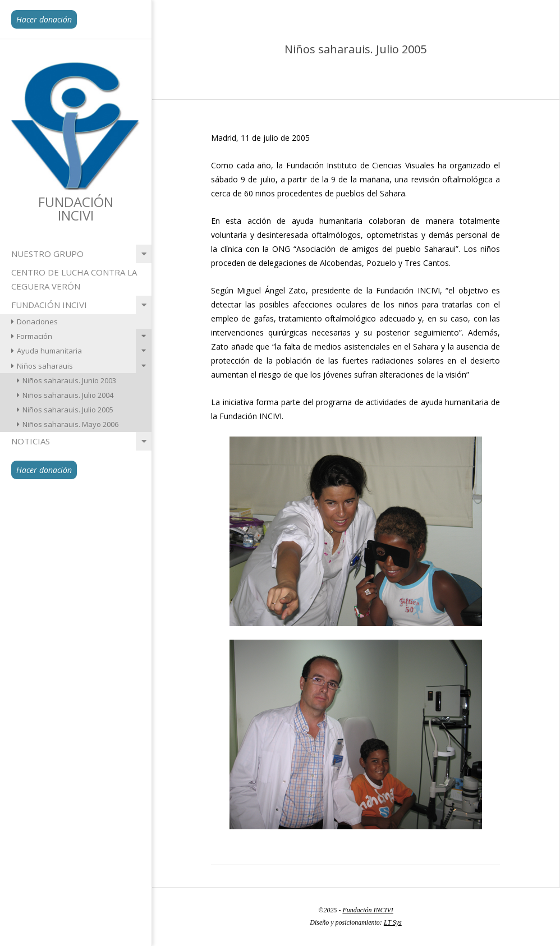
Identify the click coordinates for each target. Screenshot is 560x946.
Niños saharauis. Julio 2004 (68, 395)
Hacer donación (44, 19)
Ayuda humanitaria (49, 351)
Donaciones (37, 322)
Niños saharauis (45, 366)
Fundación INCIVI (49, 305)
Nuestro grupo (47, 254)
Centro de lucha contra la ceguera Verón (74, 279)
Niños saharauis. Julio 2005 (68, 410)
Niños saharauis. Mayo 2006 (70, 424)
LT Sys (393, 922)
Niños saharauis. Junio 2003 (69, 380)
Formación (35, 336)
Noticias (31, 441)
